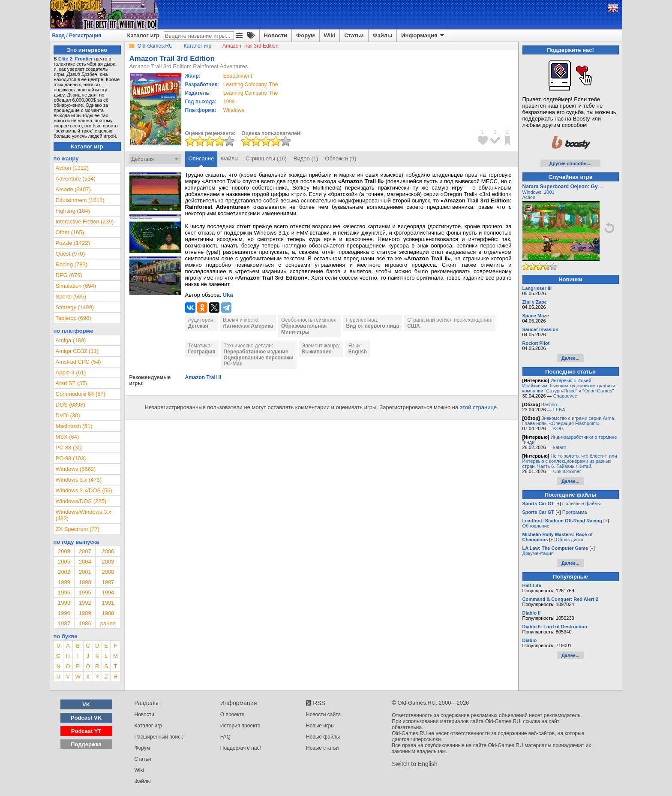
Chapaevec (565, 396)
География (202, 352)
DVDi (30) (68, 415)
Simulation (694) (76, 286)
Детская (198, 326)
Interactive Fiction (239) (85, 222)
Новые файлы (323, 737)
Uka (228, 295)
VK (86, 704)
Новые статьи (322, 748)
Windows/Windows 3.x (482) (84, 515)
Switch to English (415, 764)
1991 (108, 603)
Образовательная (304, 326)
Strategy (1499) (75, 307)
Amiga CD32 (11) (77, 351)
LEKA (559, 410)
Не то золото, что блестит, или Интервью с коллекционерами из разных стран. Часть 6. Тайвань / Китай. (570, 461)
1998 (229, 102)
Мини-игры (295, 332)
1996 (64, 592)
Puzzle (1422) (73, 243)
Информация (423, 36)
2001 (85, 572)
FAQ (225, 737)
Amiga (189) (71, 340)
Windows (532, 192)
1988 (108, 613)
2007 (85, 551)
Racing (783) (72, 264)
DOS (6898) (70, 405)
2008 (64, 551)
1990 (64, 613)
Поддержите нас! (241, 748)
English (358, 352)
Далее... (570, 358)
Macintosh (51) (74, 426)
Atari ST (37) (71, 383)
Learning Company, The (251, 84)
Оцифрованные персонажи (259, 358)
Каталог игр (143, 35)
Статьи (354, 35)
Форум (305, 35)
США (413, 326)
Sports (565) (71, 297)
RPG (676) (69, 275)
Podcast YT (86, 731)
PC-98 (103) (71, 458)
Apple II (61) (71, 372)
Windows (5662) (76, 469)
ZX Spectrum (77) (78, 529)
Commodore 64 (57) (81, 394)
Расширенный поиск (159, 737)
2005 (64, 562)
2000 (108, 572)
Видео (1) (306, 158)
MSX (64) (67, 437)
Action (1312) (72, 168)
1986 (85, 623)
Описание (201, 158)
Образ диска (570, 540)
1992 (85, 603)
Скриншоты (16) (266, 158)
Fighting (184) (73, 211)
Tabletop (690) (73, 318)
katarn (560, 447)
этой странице (478, 407)
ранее (108, 623)
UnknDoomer (567, 471)
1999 (64, 582)
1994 (108, 592)
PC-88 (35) (69, 448)
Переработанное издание (256, 352)
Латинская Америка (248, 326)
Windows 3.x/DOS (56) (84, 490)
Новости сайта (323, 715)
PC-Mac (233, 364)
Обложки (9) (340, 158)
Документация (538, 553)
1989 (85, 613)
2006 (108, 551)
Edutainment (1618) (80, 200)
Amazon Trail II (203, 377)
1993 (64, 603)
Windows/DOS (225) (81, 501)
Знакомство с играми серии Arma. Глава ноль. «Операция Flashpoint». (569, 421)
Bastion (549, 404)
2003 (108, 562)
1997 (108, 582)
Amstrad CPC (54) (78, 362)
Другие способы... (571, 163)
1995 (85, 592)
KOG (558, 428)
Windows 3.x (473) (79, 480)
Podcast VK (86, 718)
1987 (64, 623)
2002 (64, 572)
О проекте (232, 715)
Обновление (536, 526)
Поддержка (86, 744)
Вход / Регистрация (77, 36)
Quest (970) (70, 254)
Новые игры (320, 726)
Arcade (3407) (73, 189)
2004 (85, 562)
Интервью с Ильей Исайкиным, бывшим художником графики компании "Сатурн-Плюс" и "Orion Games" (569, 386)
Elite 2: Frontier (76, 59)
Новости (276, 35)
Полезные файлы (582, 504)
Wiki (330, 35)
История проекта (240, 726)
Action (529, 197)
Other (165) (70, 232)
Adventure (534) (76, 179)
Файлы (383, 35)
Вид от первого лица (372, 326)
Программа (575, 512)
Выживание (317, 352)
